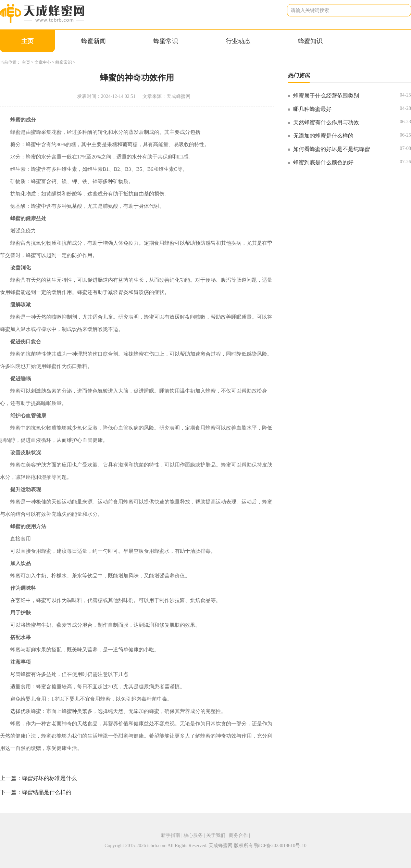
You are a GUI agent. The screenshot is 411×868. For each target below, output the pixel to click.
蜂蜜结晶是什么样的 (47, 792)
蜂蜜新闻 (94, 41)
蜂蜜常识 (166, 41)
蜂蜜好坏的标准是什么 (49, 778)
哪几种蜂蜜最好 (312, 109)
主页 (27, 41)
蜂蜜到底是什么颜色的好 (323, 162)
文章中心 (43, 62)
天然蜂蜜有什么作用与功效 (326, 122)
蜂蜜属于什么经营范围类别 (326, 96)
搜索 (400, 10)
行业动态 (238, 41)
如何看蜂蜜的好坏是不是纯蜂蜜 (332, 149)
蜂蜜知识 (310, 41)
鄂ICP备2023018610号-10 (280, 846)
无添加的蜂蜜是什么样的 (323, 136)
